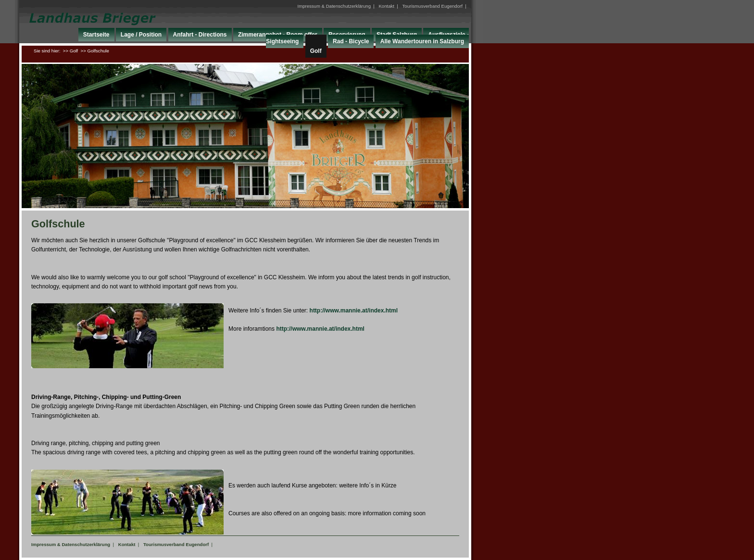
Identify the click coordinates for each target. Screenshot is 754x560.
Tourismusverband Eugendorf (433, 6)
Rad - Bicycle (351, 41)
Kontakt (386, 6)
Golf (316, 51)
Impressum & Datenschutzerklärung (334, 6)
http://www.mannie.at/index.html (354, 311)
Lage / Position (141, 35)
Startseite (96, 35)
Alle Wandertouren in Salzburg (422, 41)
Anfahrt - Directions (200, 35)
